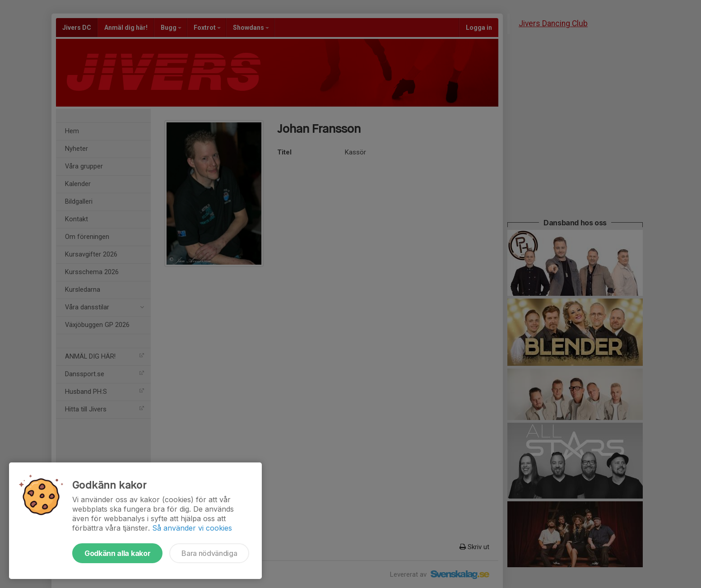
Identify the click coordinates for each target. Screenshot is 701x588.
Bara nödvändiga (209, 553)
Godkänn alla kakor (117, 553)
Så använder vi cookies (192, 528)
